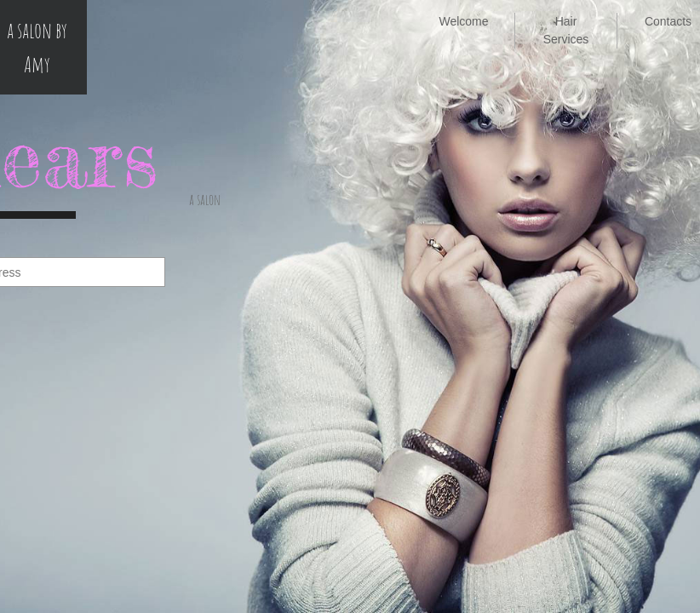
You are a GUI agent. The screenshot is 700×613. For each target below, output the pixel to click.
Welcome (463, 21)
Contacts (668, 21)
